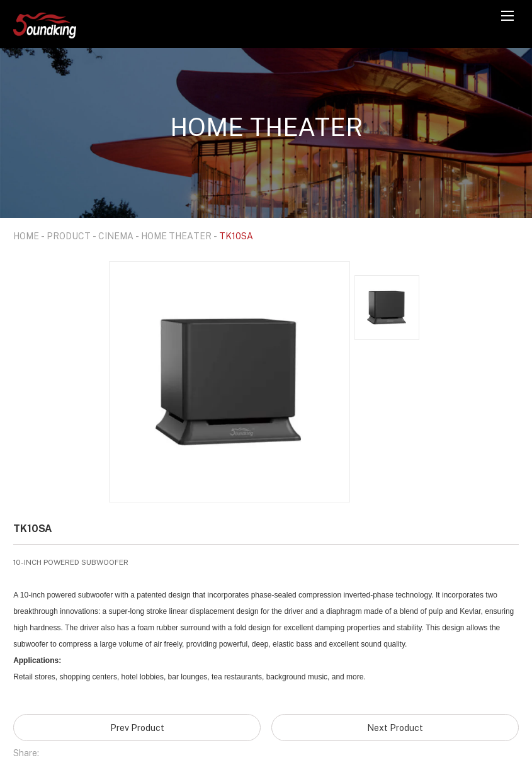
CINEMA (116, 236)
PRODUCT (69, 236)
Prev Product (137, 728)
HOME (26, 236)
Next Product (395, 728)
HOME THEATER (176, 236)
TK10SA (236, 236)
